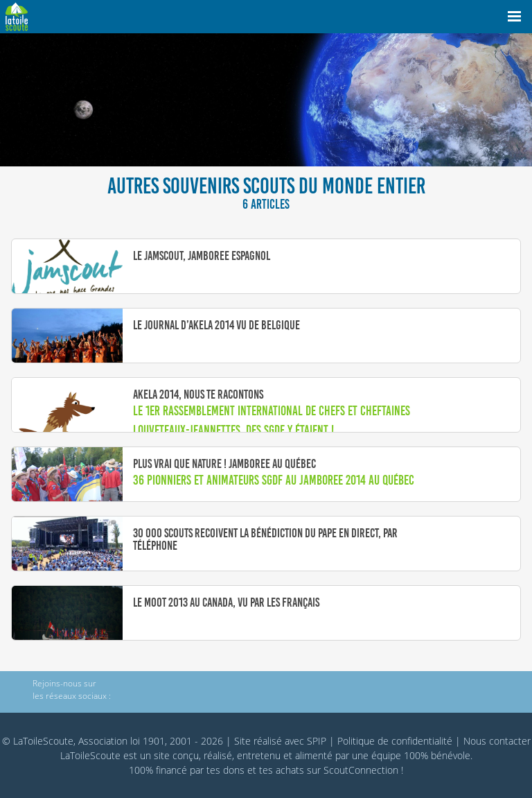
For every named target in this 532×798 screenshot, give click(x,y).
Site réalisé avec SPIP (280, 741)
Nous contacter (497, 741)
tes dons (225, 770)
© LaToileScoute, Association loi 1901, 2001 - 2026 (113, 741)
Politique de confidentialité (395, 741)
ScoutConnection (361, 770)
